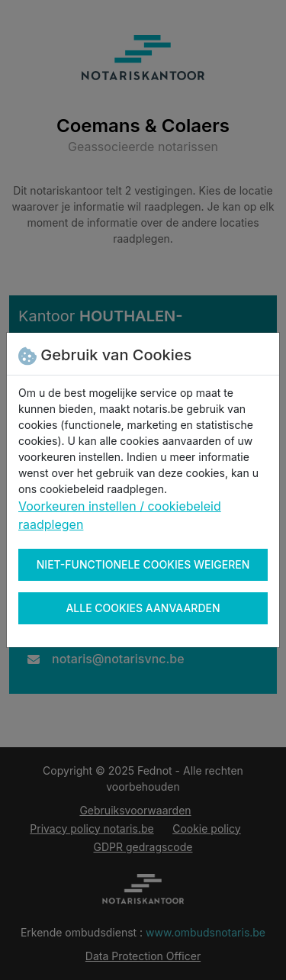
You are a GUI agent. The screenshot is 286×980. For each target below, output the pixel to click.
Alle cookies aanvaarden (143, 608)
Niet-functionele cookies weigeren (143, 564)
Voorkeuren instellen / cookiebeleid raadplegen (120, 515)
